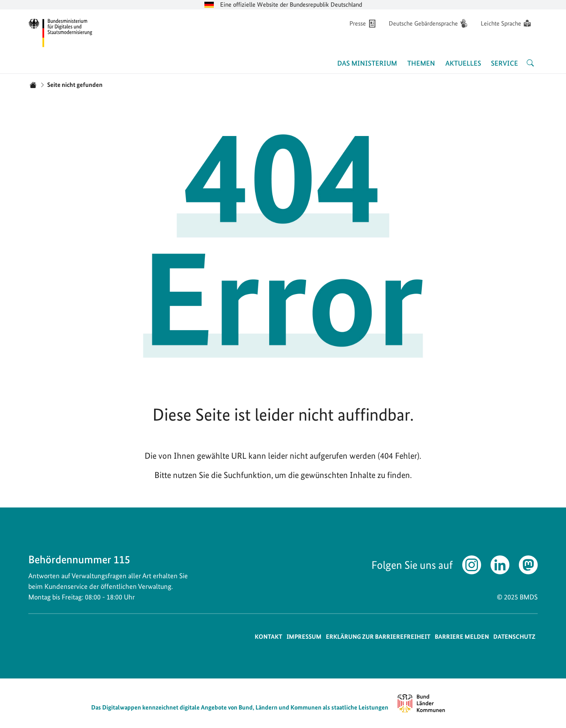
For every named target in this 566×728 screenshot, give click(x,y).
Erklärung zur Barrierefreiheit (378, 637)
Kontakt (268, 637)
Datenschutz (514, 637)
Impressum (304, 637)
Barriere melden (462, 637)
